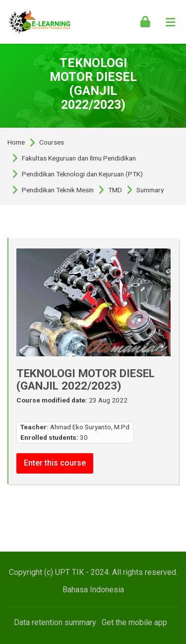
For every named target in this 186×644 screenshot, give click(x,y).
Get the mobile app (134, 622)
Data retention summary (55, 622)
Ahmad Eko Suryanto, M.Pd (90, 427)
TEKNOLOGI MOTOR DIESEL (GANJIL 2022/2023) (93, 84)
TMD (115, 190)
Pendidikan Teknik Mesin (58, 190)
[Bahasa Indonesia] (93, 590)
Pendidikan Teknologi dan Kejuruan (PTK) (82, 174)
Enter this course (55, 463)
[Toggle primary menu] (171, 22)
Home (16, 143)
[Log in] (145, 22)
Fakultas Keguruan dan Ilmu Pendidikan (79, 159)
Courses (52, 143)
